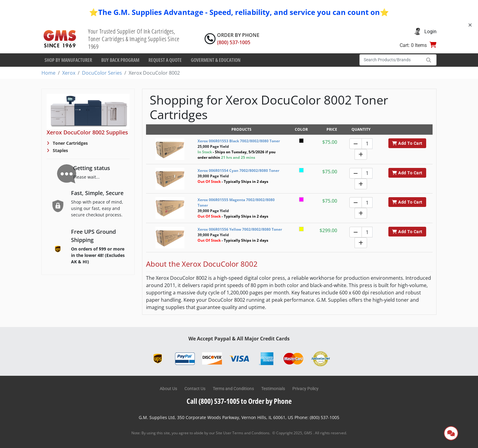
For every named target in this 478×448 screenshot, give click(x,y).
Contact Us (195, 389)
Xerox (69, 73)
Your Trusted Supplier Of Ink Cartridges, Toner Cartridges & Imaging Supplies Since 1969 (134, 39)
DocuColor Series (102, 73)
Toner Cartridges (70, 143)
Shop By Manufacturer (68, 60)
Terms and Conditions (233, 389)
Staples (60, 150)
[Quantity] (367, 144)
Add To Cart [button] (407, 143)
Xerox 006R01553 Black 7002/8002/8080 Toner (239, 141)
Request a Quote (165, 60)
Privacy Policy (305, 389)
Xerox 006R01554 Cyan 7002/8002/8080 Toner (238, 171)
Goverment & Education (216, 60)
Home (48, 73)
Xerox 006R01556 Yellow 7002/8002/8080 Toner (240, 229)
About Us (168, 389)
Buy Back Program (120, 60)
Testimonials (273, 389)
